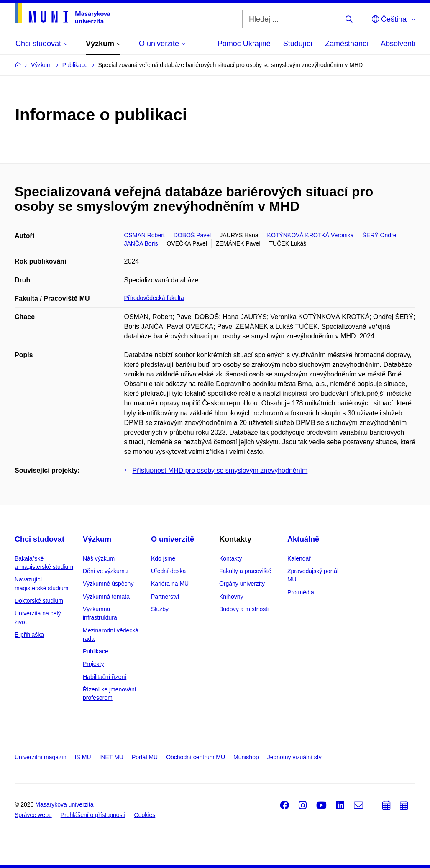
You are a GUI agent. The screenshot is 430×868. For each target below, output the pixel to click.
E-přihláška (29, 635)
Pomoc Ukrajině (244, 44)
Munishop (246, 757)
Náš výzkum (99, 558)
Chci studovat (40, 539)
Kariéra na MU (170, 584)
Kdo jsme (163, 558)
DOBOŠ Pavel (192, 235)
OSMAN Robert (145, 235)
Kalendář (299, 558)
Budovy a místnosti (244, 609)
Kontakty (230, 558)
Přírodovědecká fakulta (154, 298)
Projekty (93, 664)
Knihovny (231, 597)
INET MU (111, 757)
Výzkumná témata (106, 597)
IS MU (83, 757)
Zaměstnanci (347, 44)
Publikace (96, 651)
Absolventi (398, 44)
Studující (298, 44)
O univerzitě (173, 539)
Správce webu (33, 815)
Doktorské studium (39, 601)
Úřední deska (168, 571)
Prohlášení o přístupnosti (93, 815)
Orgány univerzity (242, 584)
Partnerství (165, 597)
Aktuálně (303, 539)
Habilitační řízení (105, 677)
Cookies (145, 815)
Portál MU (145, 757)
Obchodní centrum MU (196, 757)
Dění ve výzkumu (105, 571)
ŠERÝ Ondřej (380, 235)
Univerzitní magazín (41, 757)
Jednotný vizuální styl (295, 757)
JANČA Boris (141, 243)
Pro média (301, 592)
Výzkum (97, 539)
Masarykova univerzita (64, 804)
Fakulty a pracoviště (245, 571)
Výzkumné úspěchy (108, 584)
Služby (160, 609)
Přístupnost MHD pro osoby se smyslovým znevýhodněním (220, 470)
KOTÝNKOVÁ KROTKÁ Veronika (311, 235)
